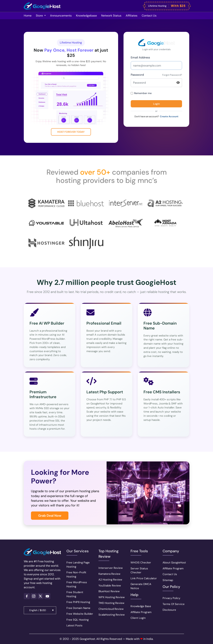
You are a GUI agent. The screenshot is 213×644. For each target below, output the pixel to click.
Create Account (169, 116)
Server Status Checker (139, 571)
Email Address (140, 57)
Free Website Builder (80, 614)
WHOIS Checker (141, 563)
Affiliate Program (141, 612)
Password (137, 75)
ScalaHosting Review (112, 615)
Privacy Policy (171, 598)
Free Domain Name (78, 608)
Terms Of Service (174, 604)
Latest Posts (74, 625)
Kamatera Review (109, 574)
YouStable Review (110, 586)
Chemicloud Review (111, 609)
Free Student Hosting (75, 594)
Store (40, 16)
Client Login (138, 618)
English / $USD (38, 610)
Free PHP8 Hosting (78, 602)
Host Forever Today (71, 132)
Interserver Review (111, 568)
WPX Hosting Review (112, 597)
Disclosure (169, 610)
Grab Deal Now (50, 516)
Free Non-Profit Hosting (76, 574)
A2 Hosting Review (110, 580)
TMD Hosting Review (111, 603)
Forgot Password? (172, 75)
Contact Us (170, 574)
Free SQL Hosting (78, 620)
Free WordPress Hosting (77, 584)
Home (28, 16)
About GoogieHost (174, 563)
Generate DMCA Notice (141, 586)
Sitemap (168, 580)
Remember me (141, 93)
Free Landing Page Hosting (78, 565)
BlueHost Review (109, 591)
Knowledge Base (141, 606)
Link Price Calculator (144, 578)
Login (156, 104)
